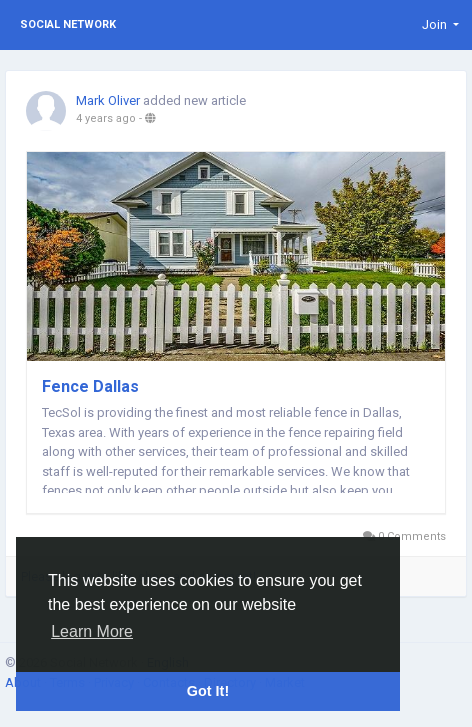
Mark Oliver (108, 100)
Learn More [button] (92, 631)
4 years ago (106, 118)
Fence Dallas (90, 386)
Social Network (68, 24)
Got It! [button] (208, 691)
